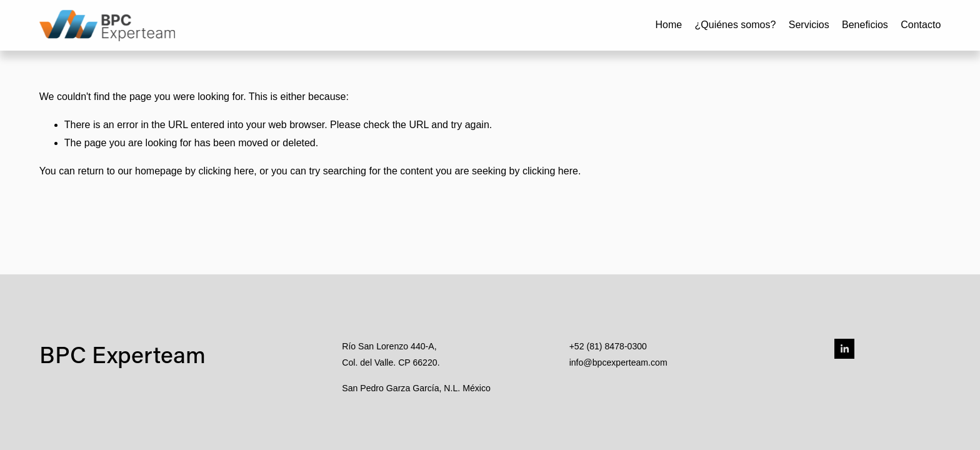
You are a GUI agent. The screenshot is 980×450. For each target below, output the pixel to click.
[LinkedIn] (844, 349)
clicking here (226, 171)
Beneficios (865, 25)
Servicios (809, 25)
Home (668, 25)
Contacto (921, 25)
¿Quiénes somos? (736, 25)
